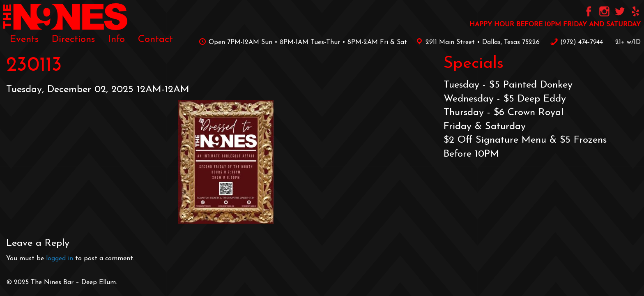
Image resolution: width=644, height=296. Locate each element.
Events (24, 39)
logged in (60, 259)
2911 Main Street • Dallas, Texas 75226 (476, 42)
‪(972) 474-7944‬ (576, 42)
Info (116, 39)
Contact (155, 39)
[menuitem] (24, 39)
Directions (73, 39)
